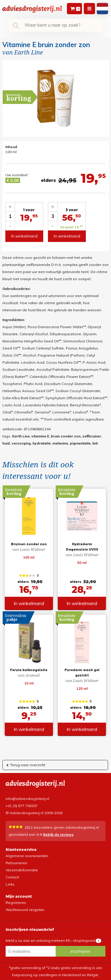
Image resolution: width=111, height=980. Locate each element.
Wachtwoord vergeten (25, 910)
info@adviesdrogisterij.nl (27, 799)
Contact (12, 877)
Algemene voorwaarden (27, 856)
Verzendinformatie (22, 870)
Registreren (16, 903)
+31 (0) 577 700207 (22, 806)
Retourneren (16, 863)
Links (10, 884)
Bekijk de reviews (58, 834)
